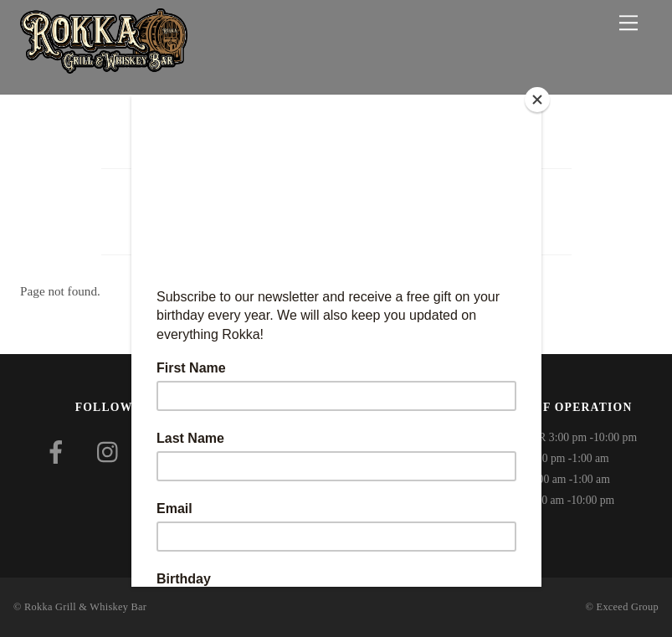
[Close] (537, 100)
